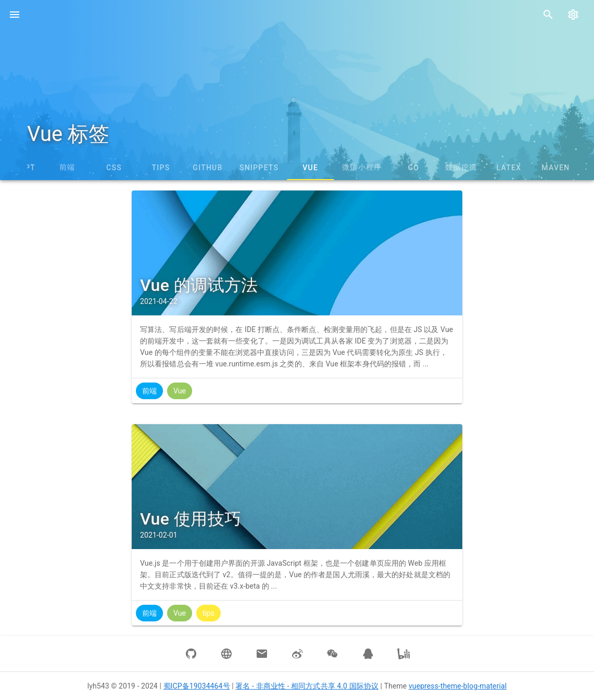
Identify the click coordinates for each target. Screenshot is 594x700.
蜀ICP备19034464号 (197, 686)
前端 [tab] (67, 167)
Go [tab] (414, 168)
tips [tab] (161, 168)
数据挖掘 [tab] (461, 167)
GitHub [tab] (207, 168)
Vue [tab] (310, 168)
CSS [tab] (114, 168)
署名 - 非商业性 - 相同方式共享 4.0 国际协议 (307, 686)
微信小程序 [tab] (362, 167)
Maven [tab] (555, 168)
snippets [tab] (259, 168)
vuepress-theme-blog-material (458, 686)
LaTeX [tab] (509, 168)
